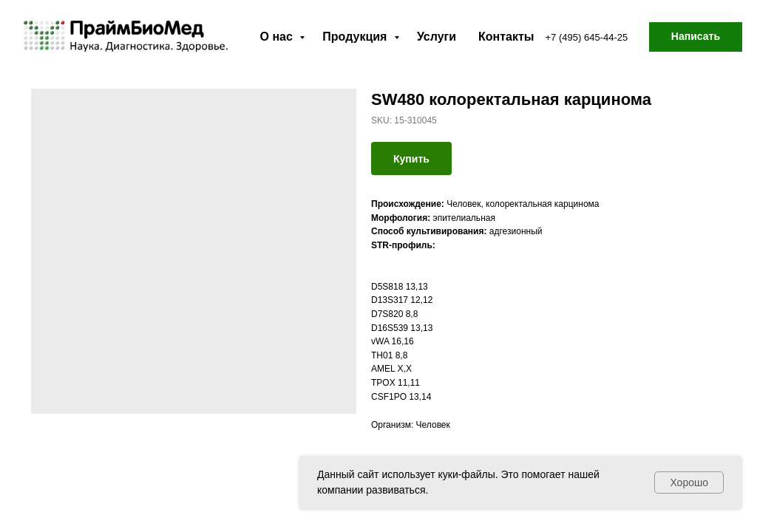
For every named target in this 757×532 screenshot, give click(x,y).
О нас (278, 37)
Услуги (437, 37)
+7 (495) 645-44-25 (587, 37)
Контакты (506, 37)
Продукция (356, 37)
